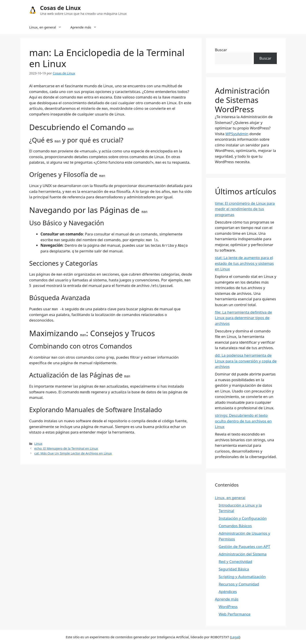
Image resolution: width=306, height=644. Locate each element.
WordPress (228, 607)
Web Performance (235, 614)
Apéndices (228, 592)
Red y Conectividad (235, 562)
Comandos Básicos (235, 526)
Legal (235, 637)
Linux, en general (48, 27)
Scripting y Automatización (242, 577)
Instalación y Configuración (243, 518)
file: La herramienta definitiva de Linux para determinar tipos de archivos (243, 318)
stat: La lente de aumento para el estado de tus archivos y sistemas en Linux (244, 263)
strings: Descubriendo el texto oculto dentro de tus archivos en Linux (243, 421)
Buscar (221, 50)
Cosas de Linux (60, 8)
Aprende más (86, 27)
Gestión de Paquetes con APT (244, 546)
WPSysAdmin (237, 134)
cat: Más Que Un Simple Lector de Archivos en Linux (73, 453)
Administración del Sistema (243, 554)
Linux (38, 444)
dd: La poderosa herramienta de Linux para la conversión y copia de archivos (246, 361)
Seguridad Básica (234, 569)
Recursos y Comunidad (239, 584)
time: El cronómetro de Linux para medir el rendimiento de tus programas (245, 209)
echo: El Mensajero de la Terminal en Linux (66, 448)
